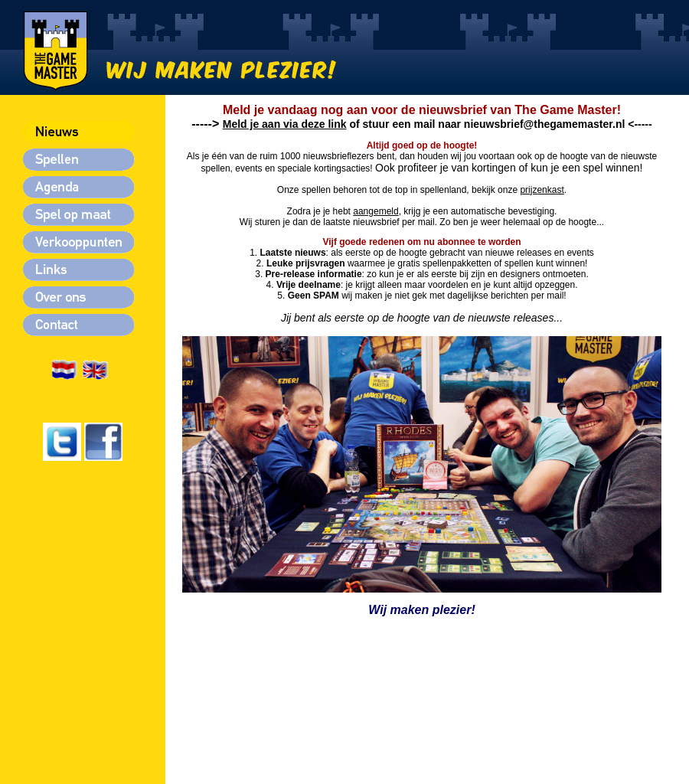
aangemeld (376, 211)
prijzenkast (542, 190)
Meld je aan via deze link (285, 124)
